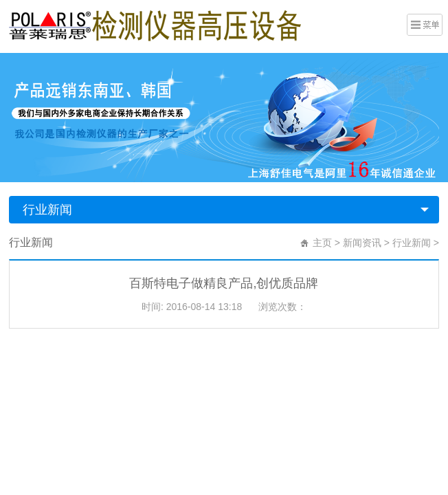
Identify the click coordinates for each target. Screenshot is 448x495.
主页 (322, 243)
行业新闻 (47, 210)
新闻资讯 (362, 243)
